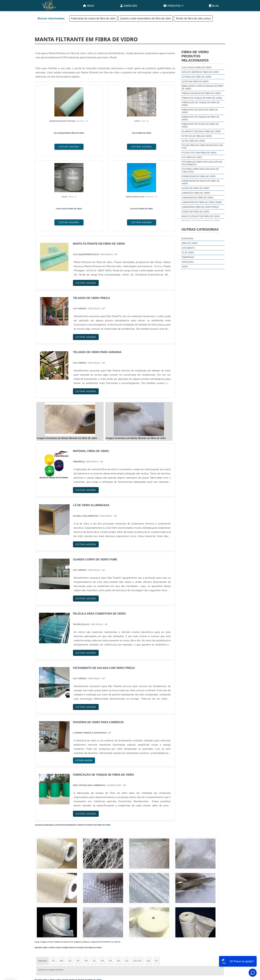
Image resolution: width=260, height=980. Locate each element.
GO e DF (137, 886)
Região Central (45, 918)
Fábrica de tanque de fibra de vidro (202, 98)
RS (102, 886)
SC (94, 886)
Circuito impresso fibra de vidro (200, 72)
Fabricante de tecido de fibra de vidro (200, 125)
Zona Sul (92, 918)
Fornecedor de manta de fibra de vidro (201, 182)
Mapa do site (216, 953)
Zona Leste (107, 918)
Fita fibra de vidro (192, 157)
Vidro (185, 267)
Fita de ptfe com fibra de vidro (199, 153)
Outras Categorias (200, 229)
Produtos (173, 6)
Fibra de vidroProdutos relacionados (195, 56)
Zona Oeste (78, 918)
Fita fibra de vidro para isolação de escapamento (202, 163)
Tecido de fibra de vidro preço (193, 18)
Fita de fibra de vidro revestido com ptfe (202, 147)
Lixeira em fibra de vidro (195, 212)
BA (119, 886)
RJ (54, 886)
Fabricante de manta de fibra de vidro (93, 18)
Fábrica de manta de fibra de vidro (201, 93)
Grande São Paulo (125, 918)
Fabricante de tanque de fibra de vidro (200, 118)
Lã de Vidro (188, 253)
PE (111, 886)
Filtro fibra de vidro (193, 141)
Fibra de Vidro (190, 243)
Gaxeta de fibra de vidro (195, 188)
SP (78, 886)
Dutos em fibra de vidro (195, 82)
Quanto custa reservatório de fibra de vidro (145, 18)
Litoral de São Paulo (148, 918)
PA (157, 886)
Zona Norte (62, 918)
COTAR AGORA (52, 147)
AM (148, 886)
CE (127, 886)
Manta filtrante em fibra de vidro (201, 216)
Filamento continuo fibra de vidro (201, 132)
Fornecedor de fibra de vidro (199, 176)
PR (86, 886)
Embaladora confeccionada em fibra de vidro (202, 87)
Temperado (188, 257)
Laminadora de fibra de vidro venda (202, 202)
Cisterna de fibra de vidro (197, 77)
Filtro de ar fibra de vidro (197, 136)
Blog (214, 6)
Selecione (43, 886)
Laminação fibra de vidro (196, 193)
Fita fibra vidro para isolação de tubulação (200, 170)
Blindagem (187, 239)
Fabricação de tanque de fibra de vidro (201, 104)
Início (89, 6)
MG (62, 886)
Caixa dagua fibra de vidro (197, 68)
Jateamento (188, 248)
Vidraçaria (188, 262)
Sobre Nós (129, 6)
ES (70, 886)
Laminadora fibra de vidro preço (200, 207)
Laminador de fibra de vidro (198, 198)
